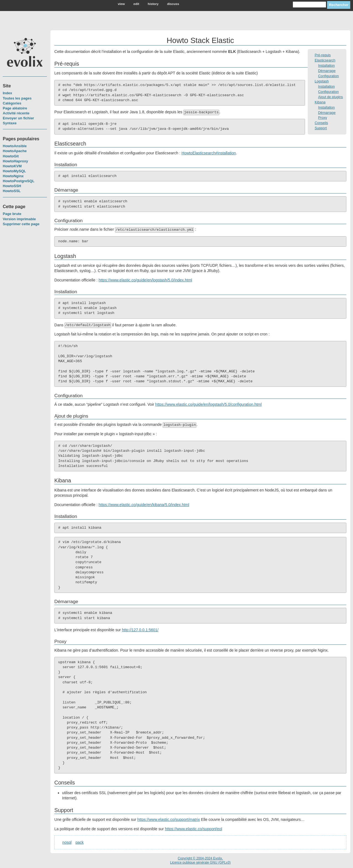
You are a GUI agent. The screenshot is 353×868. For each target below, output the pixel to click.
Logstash (322, 81)
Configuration (329, 76)
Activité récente (16, 113)
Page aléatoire (15, 108)
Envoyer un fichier (18, 118)
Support (321, 128)
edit (136, 4)
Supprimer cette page (21, 224)
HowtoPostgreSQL (19, 181)
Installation (327, 66)
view (121, 4)
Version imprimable (19, 219)
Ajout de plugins (331, 97)
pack (80, 842)
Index (7, 93)
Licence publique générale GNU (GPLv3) (200, 862)
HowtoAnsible (15, 146)
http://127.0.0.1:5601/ (140, 630)
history (153, 4)
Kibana (320, 102)
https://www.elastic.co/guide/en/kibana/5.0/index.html (144, 505)
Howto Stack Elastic (200, 40)
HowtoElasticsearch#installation (209, 153)
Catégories (12, 103)
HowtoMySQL (14, 171)
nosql (67, 842)
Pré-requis (323, 55)
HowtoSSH (12, 186)
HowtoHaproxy (15, 161)
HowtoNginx (13, 176)
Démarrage (327, 71)
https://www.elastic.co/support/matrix (169, 819)
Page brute (12, 214)
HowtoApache (15, 151)
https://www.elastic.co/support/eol (193, 829)
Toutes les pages (17, 98)
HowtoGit (11, 156)
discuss (173, 4)
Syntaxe (10, 123)
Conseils (321, 123)
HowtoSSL (12, 191)
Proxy (323, 118)
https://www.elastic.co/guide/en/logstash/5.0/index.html (145, 280)
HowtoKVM (12, 166)
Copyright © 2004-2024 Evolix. (200, 858)
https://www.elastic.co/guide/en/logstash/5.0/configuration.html (208, 404)
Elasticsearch (325, 60)
